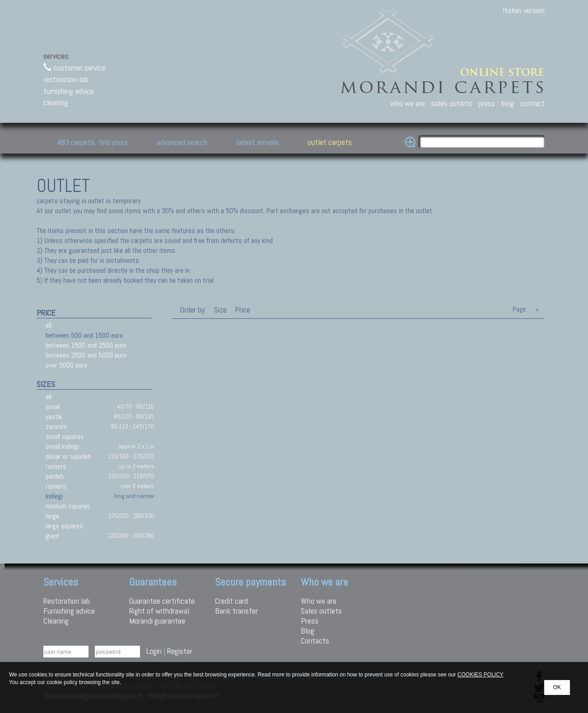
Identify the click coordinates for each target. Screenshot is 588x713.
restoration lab (66, 79)
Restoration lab (67, 601)
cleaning (56, 102)
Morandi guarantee (157, 621)
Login (154, 651)
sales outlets (452, 103)
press (487, 103)
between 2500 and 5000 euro (86, 355)
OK (557, 687)
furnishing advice (69, 91)
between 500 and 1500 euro (84, 335)
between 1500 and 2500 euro (86, 345)
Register (180, 651)
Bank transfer (236, 611)
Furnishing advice (69, 611)
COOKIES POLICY (481, 675)
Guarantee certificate (162, 601)
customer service (75, 68)
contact (532, 103)
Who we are (319, 601)
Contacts (315, 641)
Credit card (231, 601)
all (49, 325)
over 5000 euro (66, 365)
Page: (520, 309)
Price (242, 310)
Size (220, 310)
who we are (408, 103)
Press (310, 621)
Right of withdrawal (159, 611)
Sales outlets (321, 611)
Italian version (524, 10)
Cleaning (56, 621)
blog (508, 103)
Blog (308, 631)
